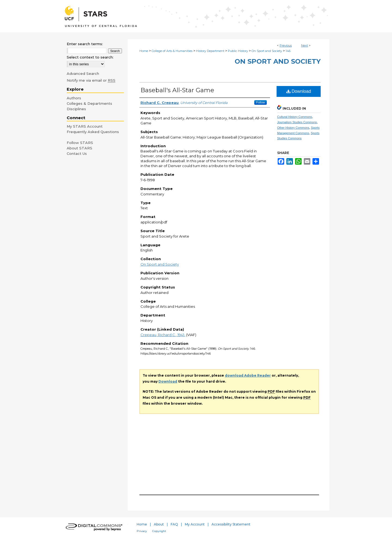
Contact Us (77, 153)
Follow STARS (80, 143)
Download (299, 91)
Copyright (159, 531)
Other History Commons (293, 128)
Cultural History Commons (295, 117)
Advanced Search (83, 73)
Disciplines (76, 109)
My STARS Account (85, 126)
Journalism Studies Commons (297, 122)
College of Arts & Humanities (172, 51)
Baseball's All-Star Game (177, 90)
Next (304, 45)
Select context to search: (90, 57)
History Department (210, 51)
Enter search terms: (85, 44)
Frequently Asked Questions (93, 132)
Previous (286, 45)
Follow (261, 102)
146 (288, 51)
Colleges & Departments (89, 103)
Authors (74, 98)
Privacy (142, 531)
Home (144, 51)
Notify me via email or (91, 80)
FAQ (174, 524)
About (159, 524)
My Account (195, 524)
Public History (238, 51)
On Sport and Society (267, 51)
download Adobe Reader (248, 375)
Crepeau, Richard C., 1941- (163, 335)
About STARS (79, 148)
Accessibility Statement (231, 524)
